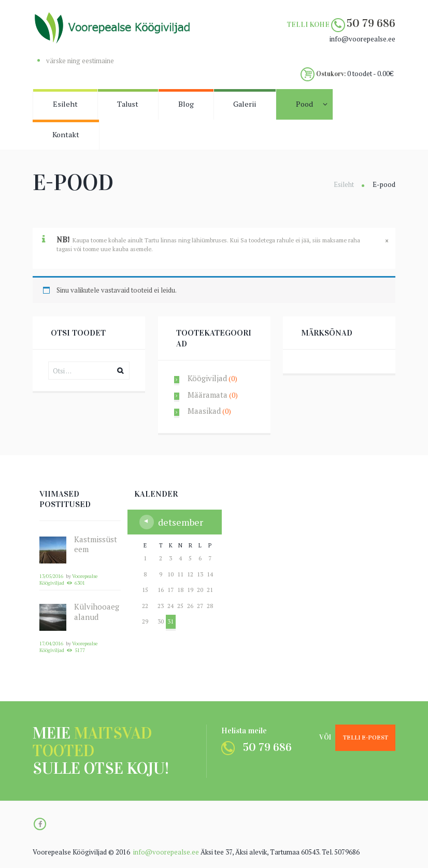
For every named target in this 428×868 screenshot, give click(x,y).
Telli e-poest (366, 737)
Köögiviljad (207, 378)
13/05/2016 (51, 576)
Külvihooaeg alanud (97, 612)
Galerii (245, 104)
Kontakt (66, 134)
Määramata (208, 395)
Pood (304, 104)
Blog (186, 104)
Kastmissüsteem (96, 544)
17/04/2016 (51, 643)
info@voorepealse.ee (166, 852)
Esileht (65, 104)
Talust (128, 104)
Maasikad (204, 411)
